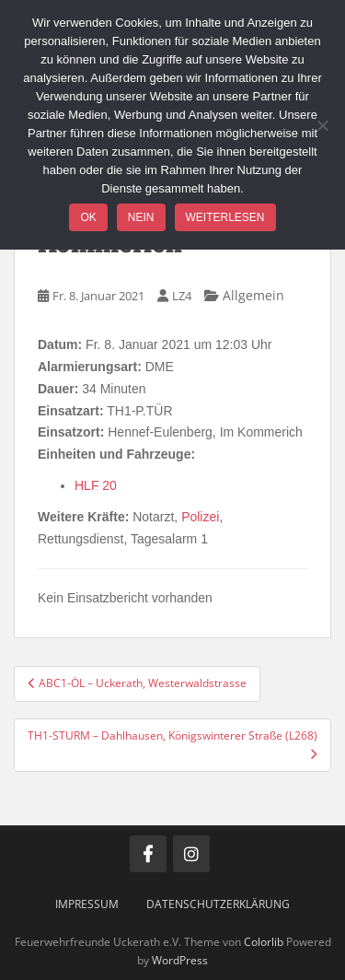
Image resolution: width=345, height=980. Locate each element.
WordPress (180, 960)
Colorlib (264, 942)
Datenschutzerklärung (218, 904)
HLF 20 (96, 485)
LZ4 (182, 296)
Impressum (87, 904)
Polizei (200, 517)
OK (88, 217)
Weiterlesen (225, 217)
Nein (141, 217)
